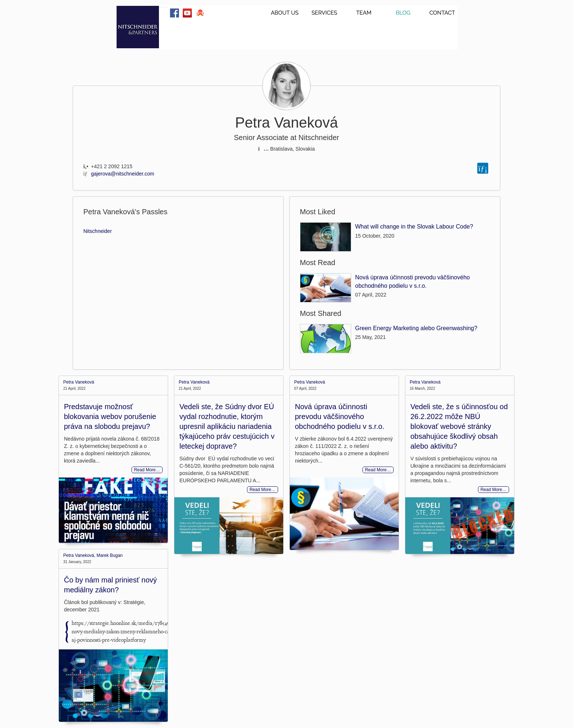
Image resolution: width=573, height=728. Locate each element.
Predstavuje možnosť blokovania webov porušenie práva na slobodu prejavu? (110, 416)
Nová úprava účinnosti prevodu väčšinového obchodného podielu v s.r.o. (340, 416)
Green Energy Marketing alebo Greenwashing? (416, 328)
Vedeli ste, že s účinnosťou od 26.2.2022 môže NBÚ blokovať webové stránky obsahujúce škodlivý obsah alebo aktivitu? (459, 426)
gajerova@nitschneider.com (123, 174)
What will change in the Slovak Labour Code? (414, 227)
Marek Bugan (109, 555)
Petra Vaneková (79, 382)
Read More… (147, 470)
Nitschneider (98, 231)
